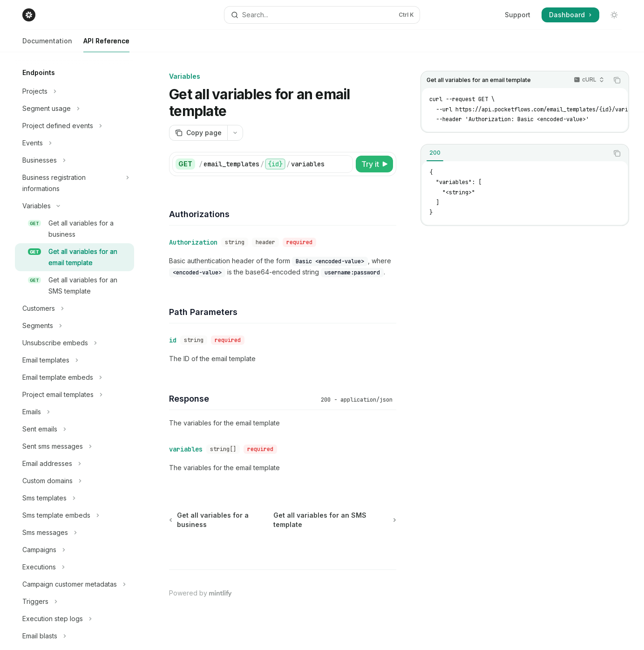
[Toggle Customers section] (75, 308)
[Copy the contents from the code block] (617, 80)
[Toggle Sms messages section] (75, 533)
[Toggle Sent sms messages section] (75, 446)
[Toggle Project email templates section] (75, 395)
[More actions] (235, 133)
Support (518, 15)
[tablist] (515, 153)
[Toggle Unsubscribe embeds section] (75, 343)
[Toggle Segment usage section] (75, 109)
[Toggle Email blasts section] (75, 636)
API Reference (106, 44)
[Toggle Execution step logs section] (75, 619)
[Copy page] (198, 133)
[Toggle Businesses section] (75, 160)
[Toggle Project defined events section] (75, 126)
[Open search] (322, 15)
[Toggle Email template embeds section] (75, 377)
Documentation (47, 44)
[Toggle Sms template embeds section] (75, 515)
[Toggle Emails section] (75, 412)
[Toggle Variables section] (75, 206)
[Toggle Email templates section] (75, 360)
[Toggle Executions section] (75, 567)
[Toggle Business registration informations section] (75, 183)
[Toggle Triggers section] (75, 602)
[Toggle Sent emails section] (75, 429)
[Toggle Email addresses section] (75, 464)
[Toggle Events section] (75, 143)
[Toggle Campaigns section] (75, 550)
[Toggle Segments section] (75, 326)
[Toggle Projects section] (75, 91)
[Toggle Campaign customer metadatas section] (75, 584)
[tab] (435, 153)
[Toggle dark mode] (614, 15)
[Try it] (374, 164)
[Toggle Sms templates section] (75, 498)
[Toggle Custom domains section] (75, 481)
